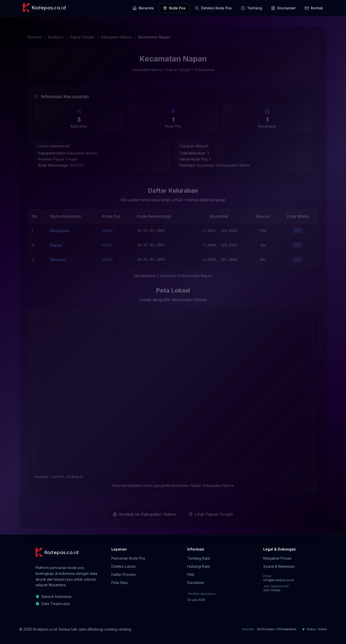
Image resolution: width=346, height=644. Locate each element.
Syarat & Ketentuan (279, 566)
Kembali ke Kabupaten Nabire (145, 513)
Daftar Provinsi (124, 574)
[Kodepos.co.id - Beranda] (44, 8)
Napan (56, 243)
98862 (108, 229)
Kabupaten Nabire (116, 35)
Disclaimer (196, 583)
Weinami (58, 258)
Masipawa (59, 229)
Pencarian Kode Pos (128, 558)
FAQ (191, 574)
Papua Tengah (82, 35)
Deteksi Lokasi (124, 566)
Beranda (35, 35)
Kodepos (56, 35)
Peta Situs (120, 583)
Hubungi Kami (199, 566)
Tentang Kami (199, 558)
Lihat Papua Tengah (211, 513)
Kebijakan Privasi (277, 558)
